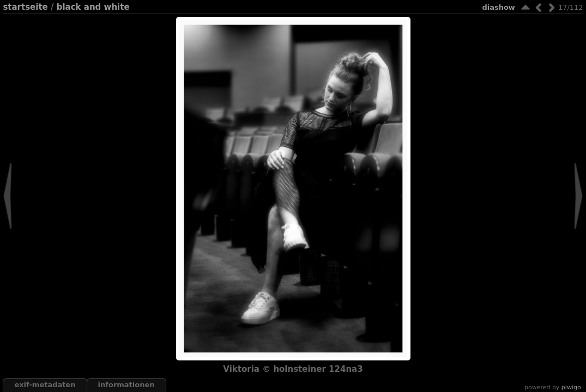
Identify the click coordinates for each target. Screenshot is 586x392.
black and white (93, 7)
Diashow (498, 7)
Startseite (25, 7)
